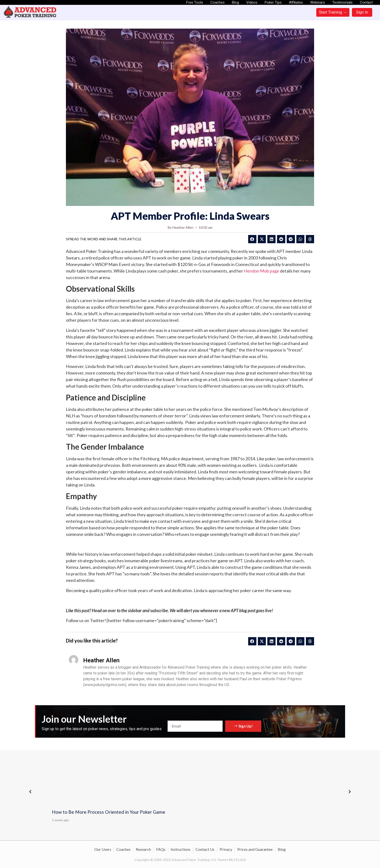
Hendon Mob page (261, 271)
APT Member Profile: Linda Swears (190, 216)
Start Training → (333, 12)
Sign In (362, 12)
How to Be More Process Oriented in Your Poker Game (109, 812)
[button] (252, 239)
